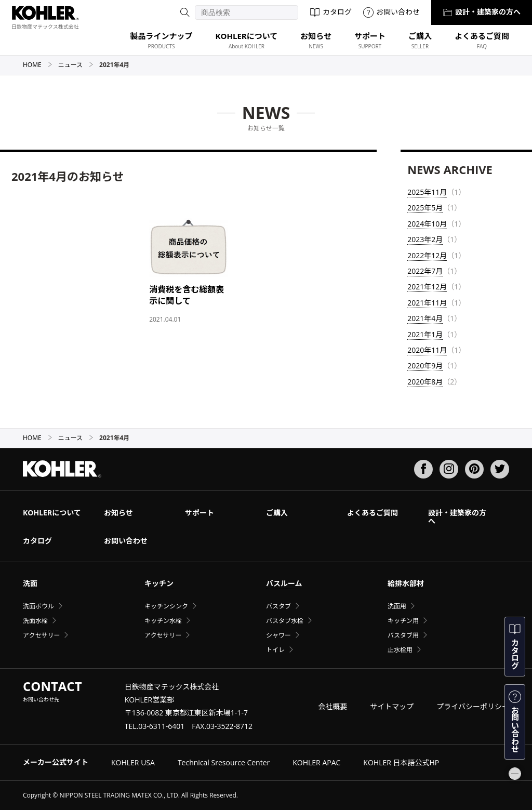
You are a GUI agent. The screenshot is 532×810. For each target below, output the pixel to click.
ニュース (76, 65)
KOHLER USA (133, 762)
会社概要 (332, 706)
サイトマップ (392, 706)
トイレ (275, 650)
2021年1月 (425, 334)
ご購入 (277, 513)
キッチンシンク (166, 606)
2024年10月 (427, 224)
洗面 (30, 583)
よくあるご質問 (373, 513)
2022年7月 (425, 271)
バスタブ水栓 (285, 621)
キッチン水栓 (163, 621)
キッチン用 (403, 621)
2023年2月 (425, 239)
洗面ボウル (38, 606)
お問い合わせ (391, 12)
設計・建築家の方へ (482, 12)
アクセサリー (41, 635)
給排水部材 (406, 583)
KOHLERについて (52, 513)
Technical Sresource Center (224, 762)
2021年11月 (427, 303)
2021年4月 (425, 318)
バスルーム (284, 583)
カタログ (331, 12)
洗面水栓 (35, 621)
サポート (199, 513)
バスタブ (278, 606)
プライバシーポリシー (473, 706)
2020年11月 (427, 350)
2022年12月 (427, 255)
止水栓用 (400, 650)
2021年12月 (427, 287)
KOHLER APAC (316, 762)
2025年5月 (425, 208)
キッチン (159, 583)
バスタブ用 (403, 635)
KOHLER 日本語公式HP (401, 762)
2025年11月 (427, 192)
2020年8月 (425, 382)
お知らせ (118, 513)
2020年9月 (425, 366)
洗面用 (397, 606)
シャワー (278, 635)
